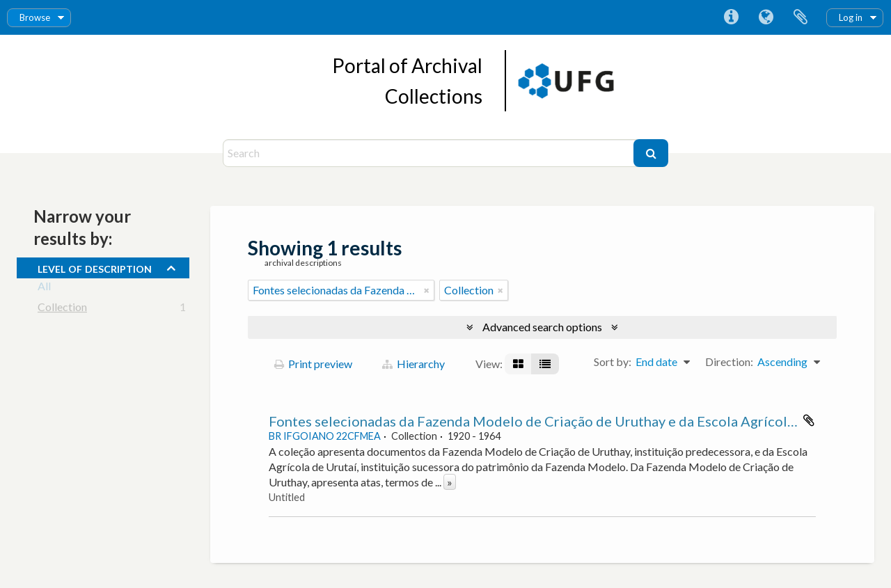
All (44, 288)
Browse (35, 17)
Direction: (729, 361)
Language (766, 17)
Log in (851, 17)
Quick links (731, 17)
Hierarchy (413, 364)
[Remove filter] (427, 290)
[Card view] (518, 364)
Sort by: (613, 361)
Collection (62, 309)
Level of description (95, 267)
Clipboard (801, 17)
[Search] (430, 153)
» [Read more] (450, 482)
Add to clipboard (809, 420)
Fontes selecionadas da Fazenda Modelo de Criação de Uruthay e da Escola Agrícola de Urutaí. (564, 421)
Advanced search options (542, 327)
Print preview (313, 364)
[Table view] (545, 364)
